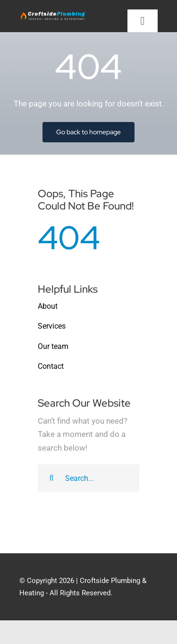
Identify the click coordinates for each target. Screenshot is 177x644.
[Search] (51, 478)
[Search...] (88, 478)
